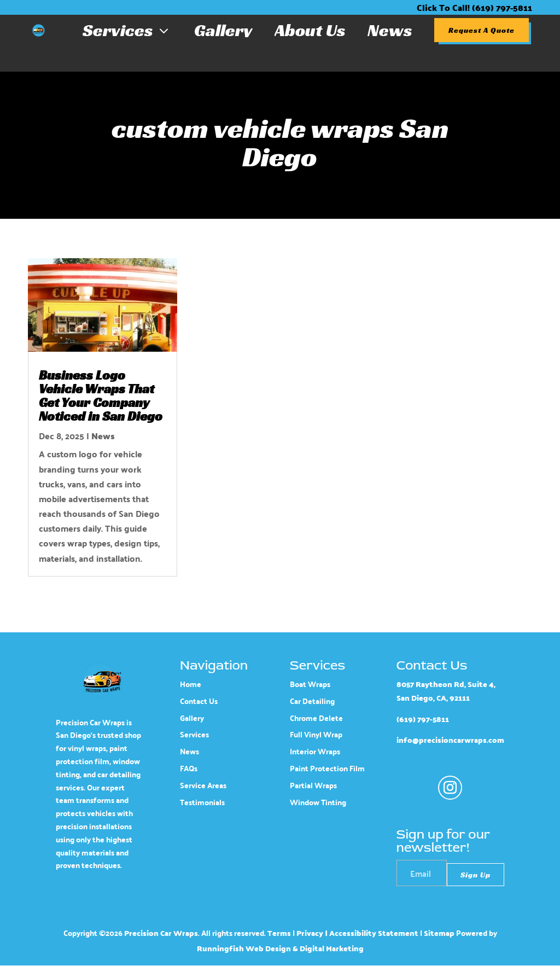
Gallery (223, 30)
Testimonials (202, 802)
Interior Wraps (315, 751)
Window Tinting (318, 802)
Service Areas (203, 785)
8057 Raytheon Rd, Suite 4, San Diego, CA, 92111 (446, 691)
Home (191, 684)
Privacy (310, 933)
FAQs (189, 768)
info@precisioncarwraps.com (450, 741)
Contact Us (199, 701)
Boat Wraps (310, 684)
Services (127, 30)
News (390, 30)
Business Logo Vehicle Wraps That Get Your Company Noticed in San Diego (101, 396)
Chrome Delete (316, 718)
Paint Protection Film (327, 768)
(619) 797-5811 (423, 719)
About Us (310, 30)
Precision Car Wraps (161, 933)
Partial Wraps (313, 785)
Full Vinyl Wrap (316, 735)
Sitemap (439, 933)
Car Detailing (312, 701)
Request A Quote (482, 30)
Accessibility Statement (374, 933)
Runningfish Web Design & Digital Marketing (280, 948)
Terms (279, 933)
